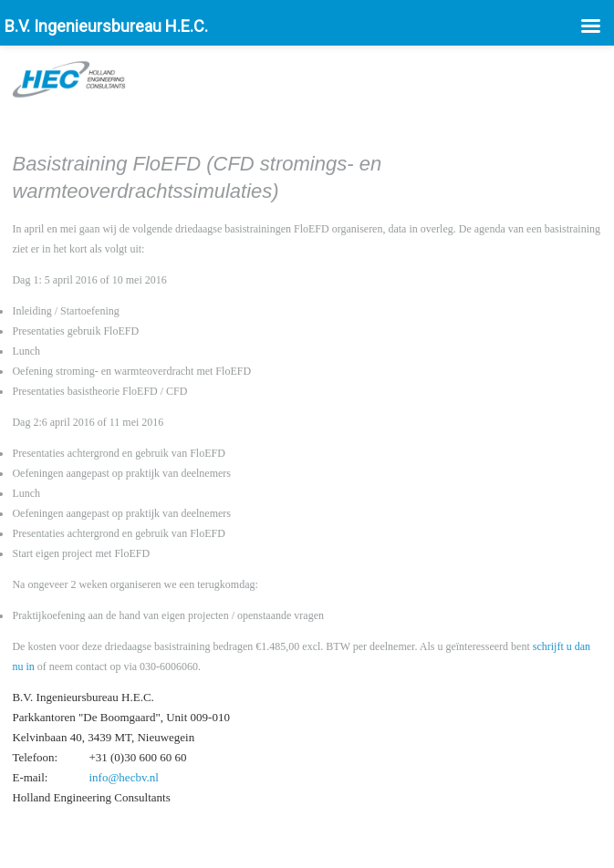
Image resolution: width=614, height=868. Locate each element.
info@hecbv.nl (123, 777)
